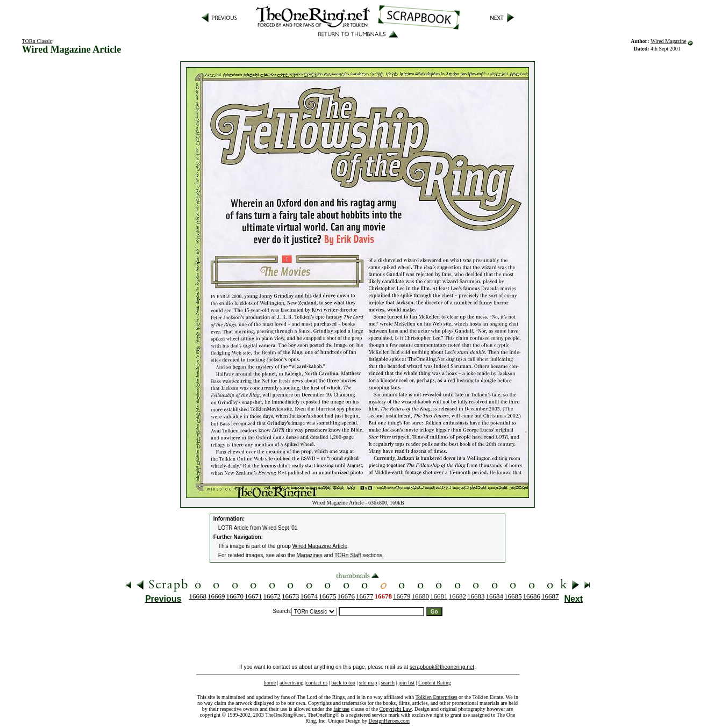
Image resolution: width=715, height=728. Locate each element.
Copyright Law (396, 709)
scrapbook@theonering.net (442, 667)
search (388, 683)
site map (368, 683)
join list (406, 683)
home (270, 683)
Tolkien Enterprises (437, 697)
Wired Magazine (668, 41)
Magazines (310, 555)
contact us (317, 683)
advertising (291, 683)
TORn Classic (37, 41)
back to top (343, 683)
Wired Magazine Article (320, 546)
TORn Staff (348, 555)
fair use (341, 709)
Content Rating (435, 683)
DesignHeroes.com (389, 721)
